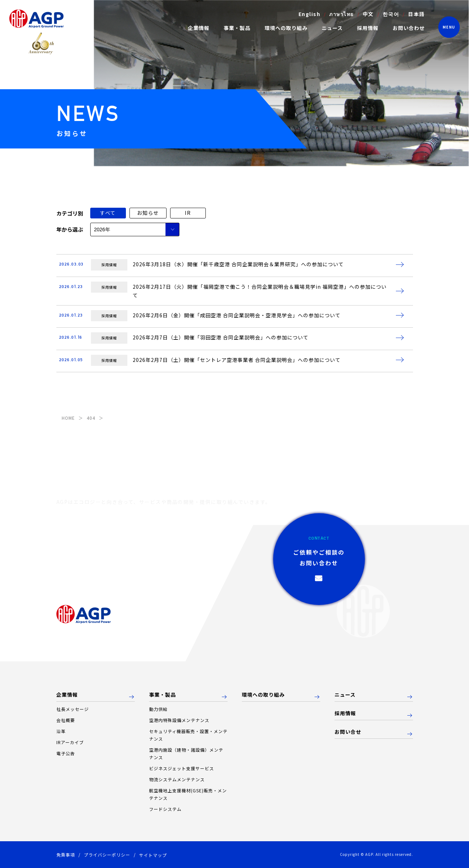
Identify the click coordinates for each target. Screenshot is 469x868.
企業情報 (67, 695)
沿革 (61, 731)
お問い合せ (348, 732)
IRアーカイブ (70, 742)
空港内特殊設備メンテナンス (179, 720)
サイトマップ (153, 855)
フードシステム (165, 809)
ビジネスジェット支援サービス (182, 768)
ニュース (332, 28)
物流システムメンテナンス (177, 779)
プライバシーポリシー (107, 855)
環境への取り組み (286, 28)
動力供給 (158, 709)
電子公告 (66, 753)
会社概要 (66, 720)
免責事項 (66, 855)
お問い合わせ (409, 28)
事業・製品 (162, 695)
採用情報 (368, 28)
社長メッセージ (73, 709)
